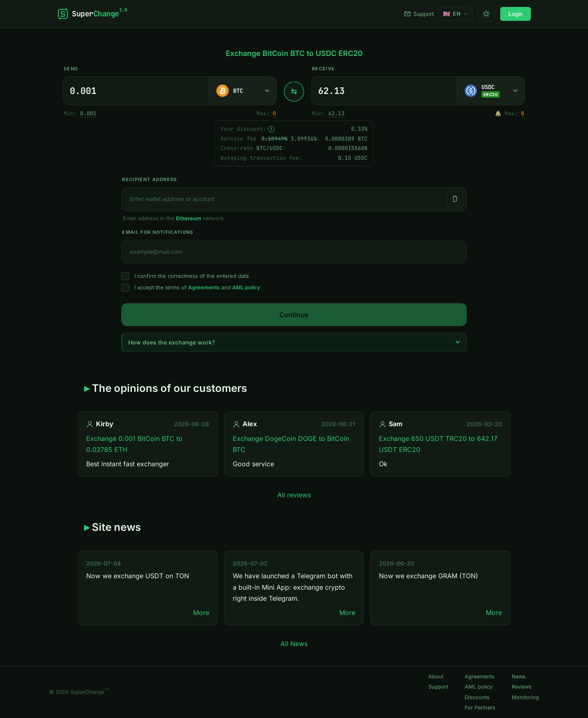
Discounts (477, 697)
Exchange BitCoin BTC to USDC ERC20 (294, 53)
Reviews (522, 687)
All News (294, 644)
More (201, 613)
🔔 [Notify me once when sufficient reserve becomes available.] (498, 113)
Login (516, 14)
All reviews (294, 495)
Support (419, 14)
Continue (294, 315)
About (436, 677)
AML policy (246, 287)
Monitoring (525, 697)
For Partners (480, 708)
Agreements (204, 287)
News (519, 677)
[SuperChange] (92, 14)
